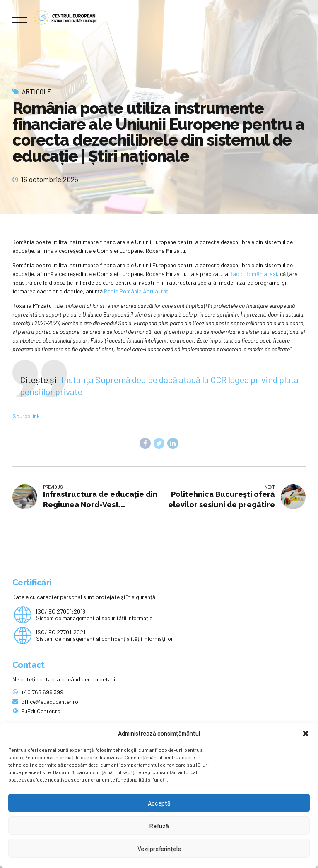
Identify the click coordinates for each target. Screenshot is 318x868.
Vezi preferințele (159, 849)
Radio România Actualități (137, 291)
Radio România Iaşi (253, 274)
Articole (37, 91)
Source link (26, 416)
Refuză (159, 826)
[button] (306, 734)
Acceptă (159, 803)
